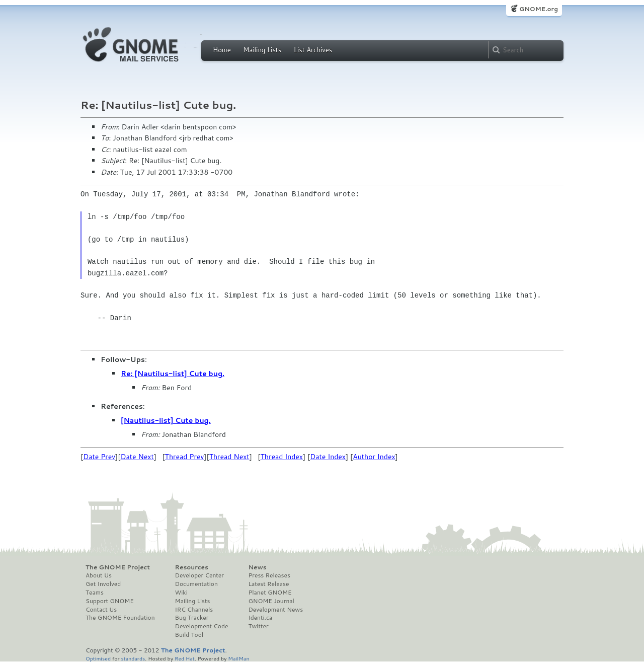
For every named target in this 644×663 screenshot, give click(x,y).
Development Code (202, 626)
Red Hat (185, 658)
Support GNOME (110, 601)
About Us (99, 575)
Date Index (328, 457)
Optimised (98, 658)
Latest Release (268, 584)
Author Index (374, 457)
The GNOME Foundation (120, 618)
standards (133, 658)
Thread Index (282, 457)
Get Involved (103, 584)
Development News (275, 610)
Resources (192, 567)
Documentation (196, 584)
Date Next (137, 457)
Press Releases (269, 575)
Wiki (181, 593)
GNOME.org (539, 9)
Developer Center (199, 575)
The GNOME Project (118, 567)
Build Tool (189, 635)
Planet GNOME (270, 593)
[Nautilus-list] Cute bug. (166, 420)
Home (222, 50)
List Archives (313, 50)
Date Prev (99, 457)
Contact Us (101, 610)
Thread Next (229, 457)
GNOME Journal (271, 601)
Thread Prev (185, 457)
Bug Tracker (192, 618)
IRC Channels (194, 610)
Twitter (258, 626)
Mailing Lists (262, 50)
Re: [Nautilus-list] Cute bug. (173, 374)
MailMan (238, 658)
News (257, 567)
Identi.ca (260, 618)
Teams (95, 593)
